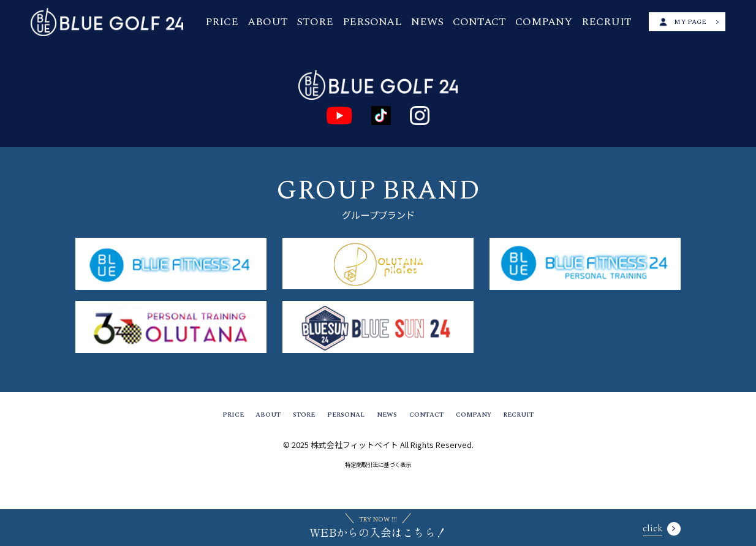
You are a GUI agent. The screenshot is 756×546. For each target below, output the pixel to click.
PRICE (260, 21)
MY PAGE (679, 21)
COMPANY (534, 21)
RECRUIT (587, 21)
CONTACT (479, 21)
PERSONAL (387, 21)
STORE (338, 21)
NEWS (434, 21)
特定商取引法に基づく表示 (378, 470)
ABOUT (298, 21)
